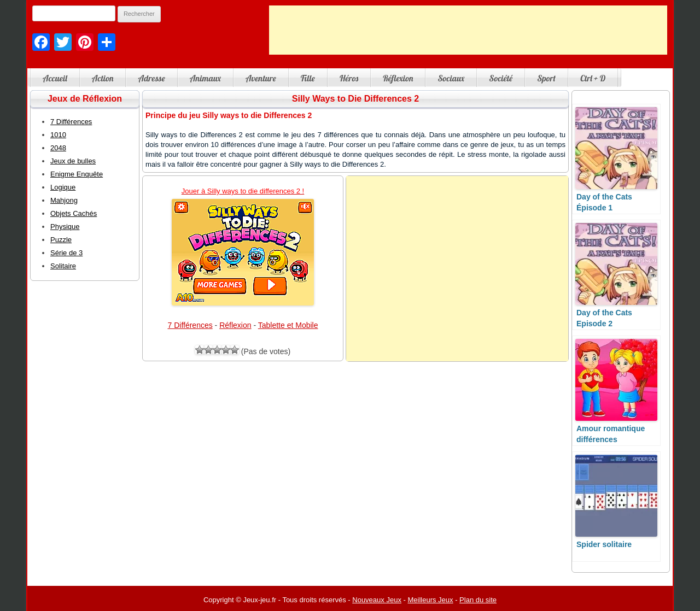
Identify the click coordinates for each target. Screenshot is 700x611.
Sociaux (451, 78)
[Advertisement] (468, 30)
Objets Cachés (74, 213)
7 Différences (190, 325)
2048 (58, 148)
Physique (65, 227)
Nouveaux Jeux (377, 600)
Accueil (55, 78)
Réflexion (398, 78)
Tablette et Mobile (288, 325)
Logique (63, 187)
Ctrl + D (593, 78)
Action (103, 78)
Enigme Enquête (77, 174)
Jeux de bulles (73, 161)
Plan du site (478, 600)
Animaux (205, 78)
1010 (58, 135)
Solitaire (63, 266)
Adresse (151, 78)
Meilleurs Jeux (430, 600)
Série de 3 (66, 253)
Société (501, 78)
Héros (349, 78)
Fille (308, 78)
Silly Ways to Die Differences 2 (355, 99)
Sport (546, 78)
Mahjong (64, 200)
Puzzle (61, 240)
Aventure (261, 78)
